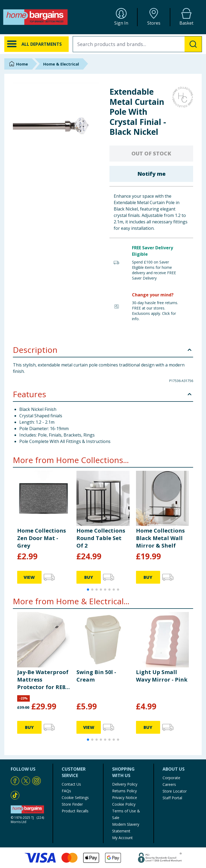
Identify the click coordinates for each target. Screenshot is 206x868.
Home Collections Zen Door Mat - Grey (42, 538)
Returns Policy (124, 791)
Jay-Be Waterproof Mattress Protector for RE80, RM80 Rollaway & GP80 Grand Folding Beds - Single (43, 680)
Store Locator (175, 791)
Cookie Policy (124, 804)
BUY (89, 577)
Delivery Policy (125, 784)
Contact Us (71, 784)
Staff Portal (172, 798)
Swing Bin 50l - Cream (96, 676)
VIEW (29, 577)
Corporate (171, 778)
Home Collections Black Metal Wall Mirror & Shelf (160, 538)
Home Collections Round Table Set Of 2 (101, 538)
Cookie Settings (75, 798)
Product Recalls (75, 811)
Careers (169, 784)
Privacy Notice (125, 798)
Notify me (151, 174)
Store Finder (72, 804)
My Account (122, 838)
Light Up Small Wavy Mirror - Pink (162, 676)
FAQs (66, 791)
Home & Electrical (61, 64)
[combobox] (137, 44)
